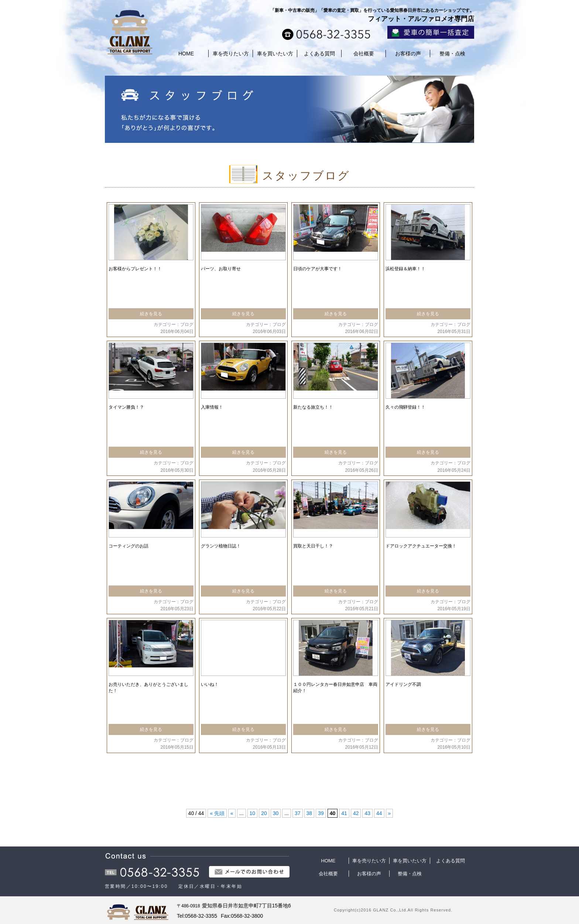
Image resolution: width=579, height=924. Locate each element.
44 (379, 813)
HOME (186, 54)
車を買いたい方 (275, 54)
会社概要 (364, 54)
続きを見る (151, 314)
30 (276, 813)
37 (298, 813)
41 (344, 813)
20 (264, 813)
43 (367, 813)
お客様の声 (408, 54)
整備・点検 (452, 54)
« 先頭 (217, 813)
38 (309, 813)
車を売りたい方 (231, 54)
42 (356, 813)
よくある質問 (319, 54)
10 (253, 813)
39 (321, 813)
